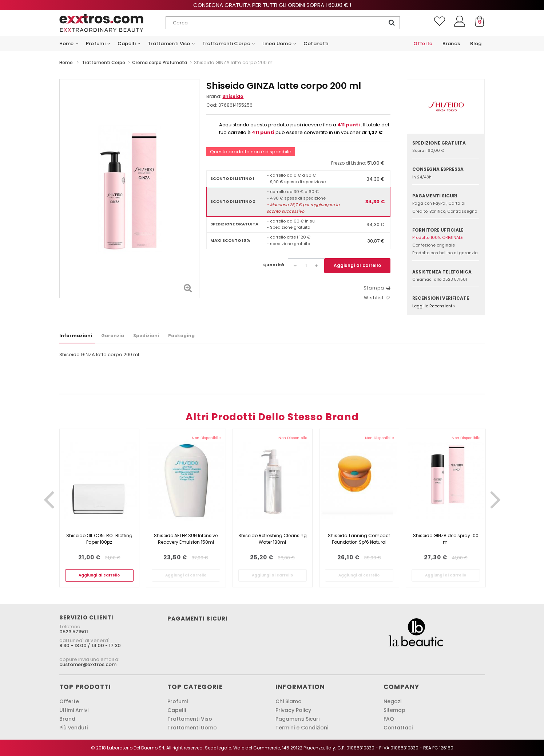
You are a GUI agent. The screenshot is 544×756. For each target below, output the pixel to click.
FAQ (389, 719)
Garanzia (113, 336)
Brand (67, 719)
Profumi (178, 701)
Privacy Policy (293, 710)
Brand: (225, 96)
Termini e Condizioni (302, 728)
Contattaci (398, 728)
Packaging (181, 336)
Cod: (212, 105)
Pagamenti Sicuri (297, 719)
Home (66, 62)
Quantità (274, 265)
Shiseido (233, 96)
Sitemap (394, 710)
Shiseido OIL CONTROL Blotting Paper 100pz (99, 539)
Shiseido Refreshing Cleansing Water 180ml (273, 539)
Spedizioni (146, 336)
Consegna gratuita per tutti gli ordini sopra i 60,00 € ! (272, 5)
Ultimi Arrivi (74, 710)
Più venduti (74, 728)
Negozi (392, 701)
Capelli (177, 710)
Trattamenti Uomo (192, 728)
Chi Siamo (289, 701)
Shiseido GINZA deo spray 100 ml (446, 539)
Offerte (69, 701)
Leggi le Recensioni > (434, 306)
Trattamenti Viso (190, 719)
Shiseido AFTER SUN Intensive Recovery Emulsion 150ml (186, 539)
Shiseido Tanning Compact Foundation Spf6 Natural (359, 539)
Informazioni (76, 336)
